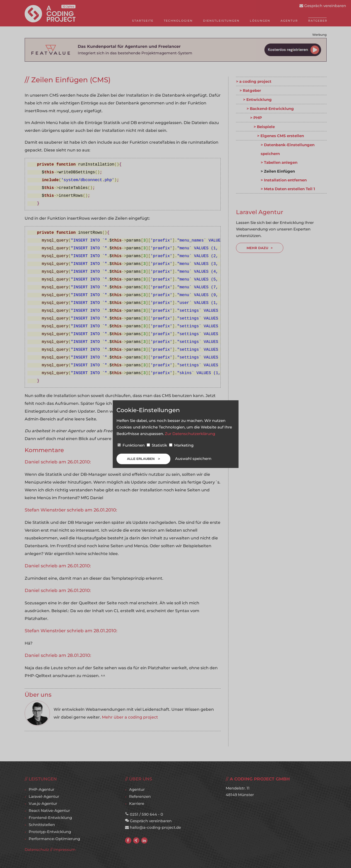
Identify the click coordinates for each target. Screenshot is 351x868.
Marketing (181, 445)
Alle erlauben (141, 459)
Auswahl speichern (193, 459)
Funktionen (132, 445)
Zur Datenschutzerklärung (190, 434)
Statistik (157, 445)
